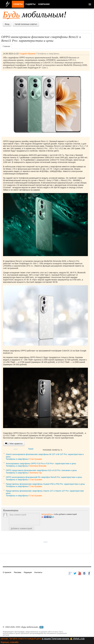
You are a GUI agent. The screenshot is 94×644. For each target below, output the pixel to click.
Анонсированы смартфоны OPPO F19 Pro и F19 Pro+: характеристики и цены (41, 464)
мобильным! (35, 14)
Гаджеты (30, 4)
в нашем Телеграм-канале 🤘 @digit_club (63, 639)
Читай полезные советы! (26, 24)
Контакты (38, 572)
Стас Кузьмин (36, 459)
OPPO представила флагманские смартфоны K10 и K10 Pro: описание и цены (41, 470)
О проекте (7, 572)
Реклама (18, 572)
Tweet (31, 449)
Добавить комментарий (21, 529)
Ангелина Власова (38, 466)
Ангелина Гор (36, 473)
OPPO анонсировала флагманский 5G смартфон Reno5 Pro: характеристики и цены (44, 477)
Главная (6, 46)
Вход (7, 24)
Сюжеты (18, 4)
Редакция (28, 572)
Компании (44, 4)
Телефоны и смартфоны (48, 54)
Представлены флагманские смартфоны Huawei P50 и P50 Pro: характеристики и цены (45, 484)
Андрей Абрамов (28, 54)
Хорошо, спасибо (10, 642)
